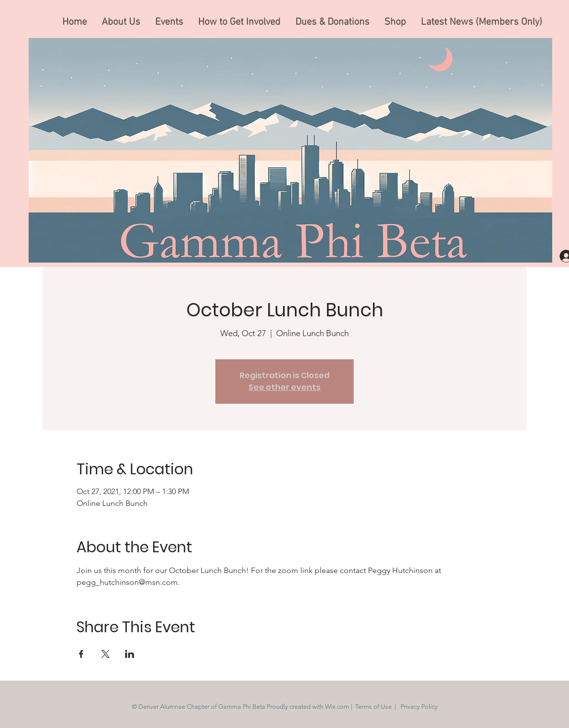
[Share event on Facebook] (81, 654)
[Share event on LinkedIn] (130, 654)
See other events (284, 387)
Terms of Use (373, 707)
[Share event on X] (105, 654)
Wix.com (337, 707)
